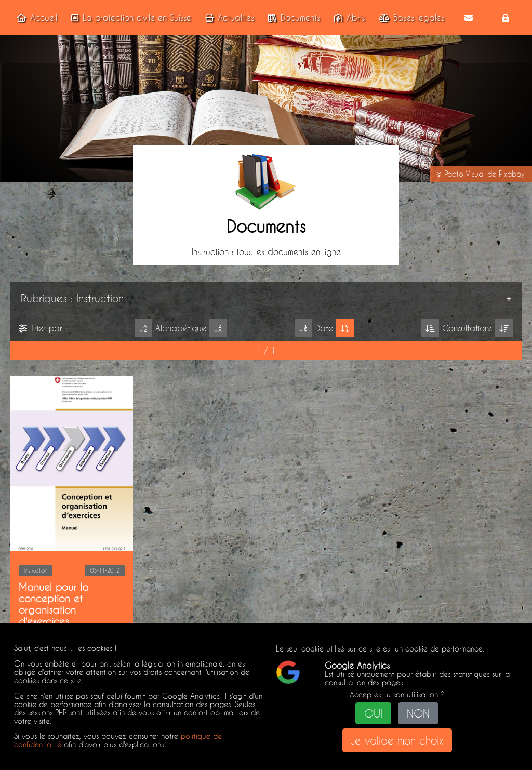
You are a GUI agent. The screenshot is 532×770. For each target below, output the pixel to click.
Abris (347, 17)
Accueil (35, 17)
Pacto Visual (464, 174)
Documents (292, 17)
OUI (373, 713)
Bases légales (409, 17)
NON (418, 713)
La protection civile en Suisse (129, 17)
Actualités (228, 17)
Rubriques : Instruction (72, 298)
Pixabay (512, 174)
